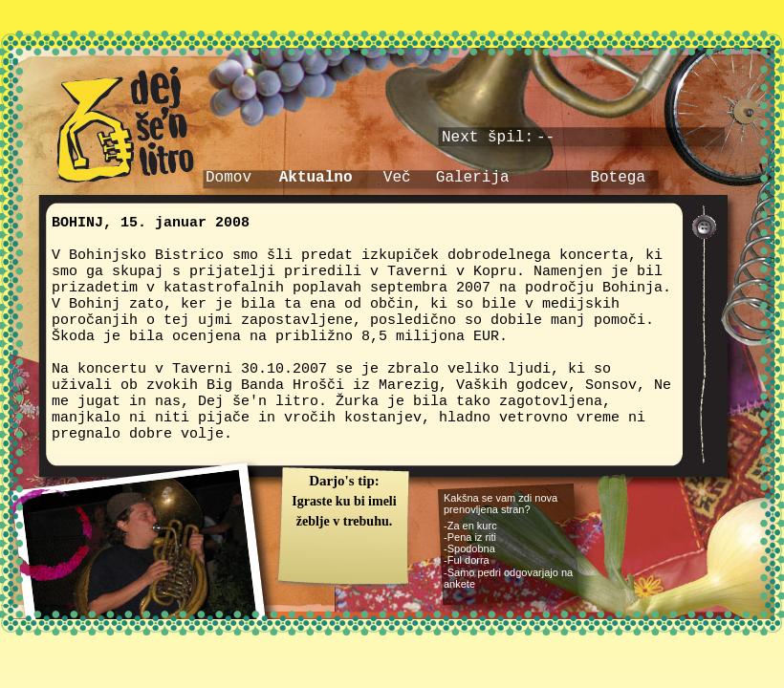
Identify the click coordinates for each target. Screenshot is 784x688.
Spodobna (471, 548)
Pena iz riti (472, 537)
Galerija (473, 178)
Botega (618, 178)
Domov (229, 178)
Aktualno (316, 178)
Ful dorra (468, 560)
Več (397, 178)
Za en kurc (472, 526)
